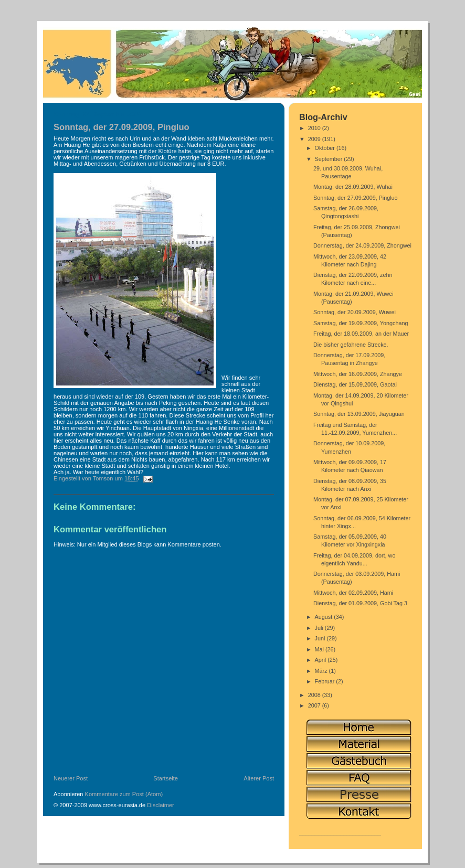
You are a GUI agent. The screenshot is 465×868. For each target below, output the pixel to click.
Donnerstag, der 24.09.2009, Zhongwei (362, 245)
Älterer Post (259, 778)
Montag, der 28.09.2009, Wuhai (353, 187)
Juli (320, 628)
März (322, 671)
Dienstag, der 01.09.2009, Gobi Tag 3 (360, 603)
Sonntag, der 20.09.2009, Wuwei (355, 312)
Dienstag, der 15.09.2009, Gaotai (355, 384)
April (321, 660)
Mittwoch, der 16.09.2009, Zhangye (358, 374)
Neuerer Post (71, 778)
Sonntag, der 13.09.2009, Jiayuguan (359, 414)
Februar (326, 681)
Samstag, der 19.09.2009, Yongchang (361, 323)
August (325, 617)
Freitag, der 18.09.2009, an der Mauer (361, 334)
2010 (315, 128)
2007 (315, 705)
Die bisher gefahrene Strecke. (351, 345)
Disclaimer (161, 805)
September (330, 159)
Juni (321, 638)
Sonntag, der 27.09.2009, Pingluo (356, 198)
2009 (315, 139)
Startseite (166, 778)
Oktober (326, 148)
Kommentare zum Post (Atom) (124, 794)
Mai (320, 649)
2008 (315, 695)
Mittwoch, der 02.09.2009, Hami (353, 593)
